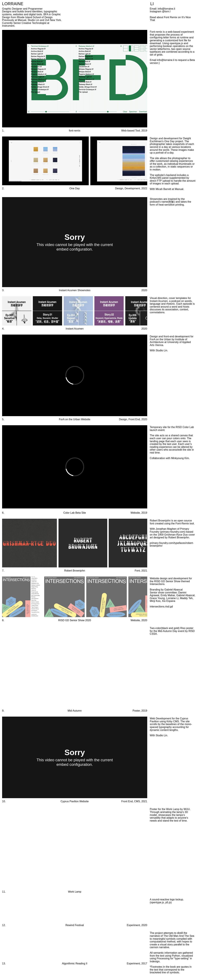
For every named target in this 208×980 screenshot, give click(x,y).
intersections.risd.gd (161, 607)
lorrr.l (168, 11)
